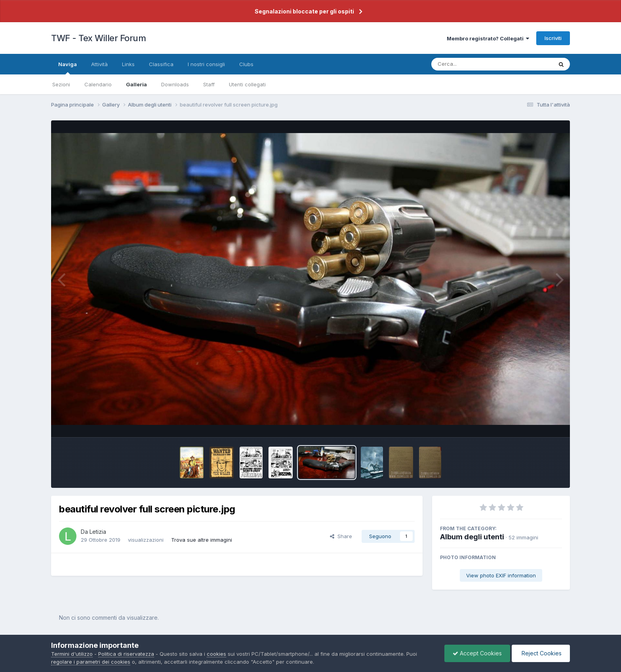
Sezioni (61, 84)
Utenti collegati (247, 84)
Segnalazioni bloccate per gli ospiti (304, 11)
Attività (99, 64)
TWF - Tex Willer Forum (98, 38)
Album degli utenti (472, 537)
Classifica (161, 64)
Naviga (68, 68)
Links (128, 64)
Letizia (98, 532)
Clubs (246, 64)
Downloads (175, 84)
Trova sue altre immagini (202, 540)
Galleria (136, 84)
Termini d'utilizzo (72, 654)
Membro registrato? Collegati (488, 38)
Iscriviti (553, 38)
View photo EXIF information (501, 575)
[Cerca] (473, 64)
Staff (209, 84)
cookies (216, 654)
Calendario (98, 84)
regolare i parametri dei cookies (91, 662)
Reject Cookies (541, 653)
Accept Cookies (477, 653)
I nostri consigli (206, 64)
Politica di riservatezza (126, 654)
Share (341, 536)
